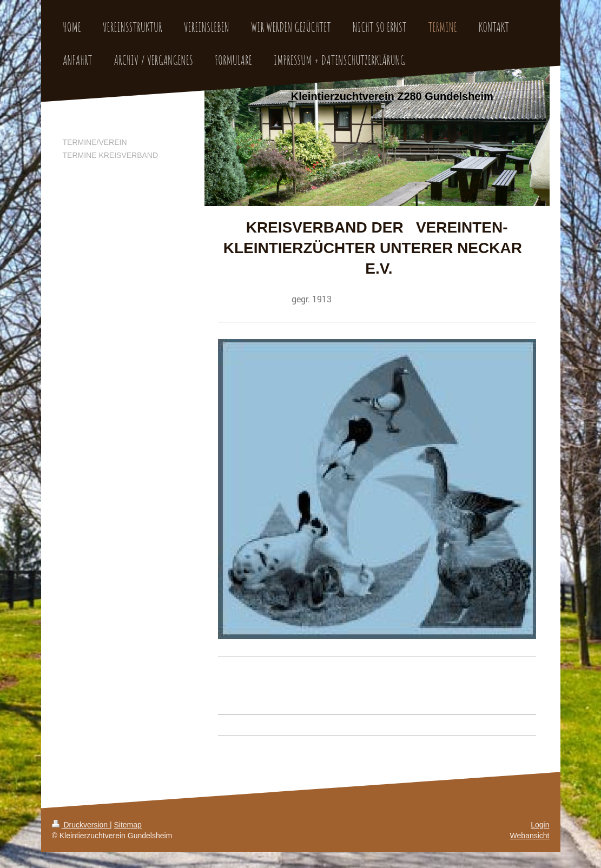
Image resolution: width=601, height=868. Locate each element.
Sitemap (128, 825)
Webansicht (530, 836)
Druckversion (81, 825)
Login (540, 825)
